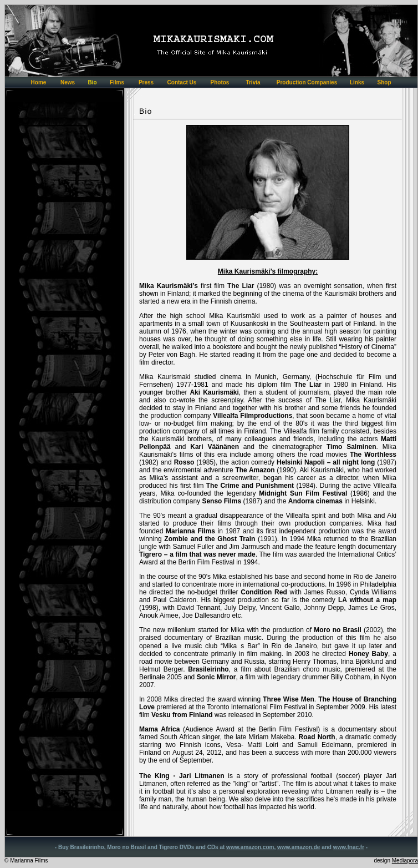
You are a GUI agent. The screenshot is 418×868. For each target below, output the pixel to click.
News (68, 82)
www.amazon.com (250, 847)
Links (357, 82)
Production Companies (307, 82)
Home (39, 82)
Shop (384, 82)
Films (117, 82)
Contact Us (182, 82)
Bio (92, 82)
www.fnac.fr (349, 847)
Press (146, 82)
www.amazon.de (299, 847)
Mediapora (405, 861)
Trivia (253, 82)
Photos (220, 82)
